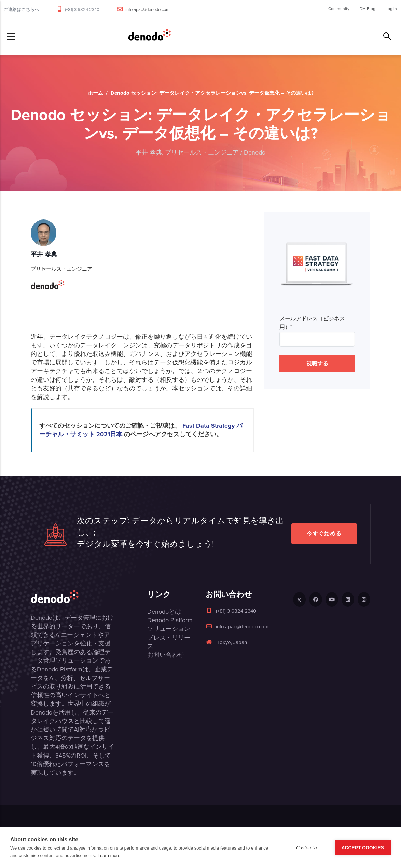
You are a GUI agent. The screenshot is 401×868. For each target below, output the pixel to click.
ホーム (95, 93)
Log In (391, 9)
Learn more (109, 856)
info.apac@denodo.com (148, 9)
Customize (307, 848)
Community (339, 9)
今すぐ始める (324, 533)
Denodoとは (164, 612)
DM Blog (368, 9)
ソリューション (169, 629)
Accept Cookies (363, 848)
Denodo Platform (170, 620)
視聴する (317, 364)
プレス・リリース (169, 642)
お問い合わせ (166, 655)
